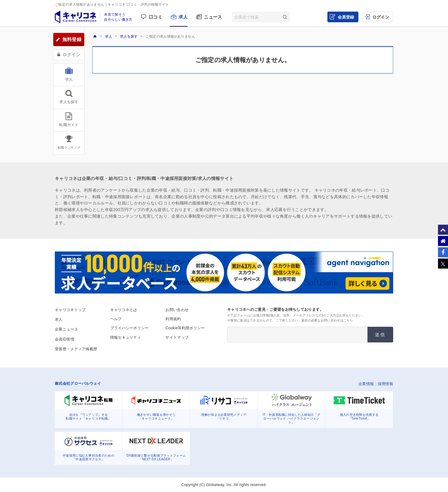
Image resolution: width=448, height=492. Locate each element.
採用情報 (385, 384)
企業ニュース (66, 329)
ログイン (381, 17)
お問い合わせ (177, 310)
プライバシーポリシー (130, 328)
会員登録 (346, 17)
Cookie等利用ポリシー (185, 328)
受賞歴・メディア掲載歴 (76, 349)
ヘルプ (116, 319)
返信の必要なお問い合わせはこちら (327, 320)
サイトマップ (177, 337)
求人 (183, 17)
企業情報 (366, 384)
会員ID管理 (65, 339)
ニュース (213, 17)
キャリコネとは (124, 310)
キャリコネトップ (70, 310)
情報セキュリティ (126, 337)
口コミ (156, 17)
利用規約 (173, 319)
